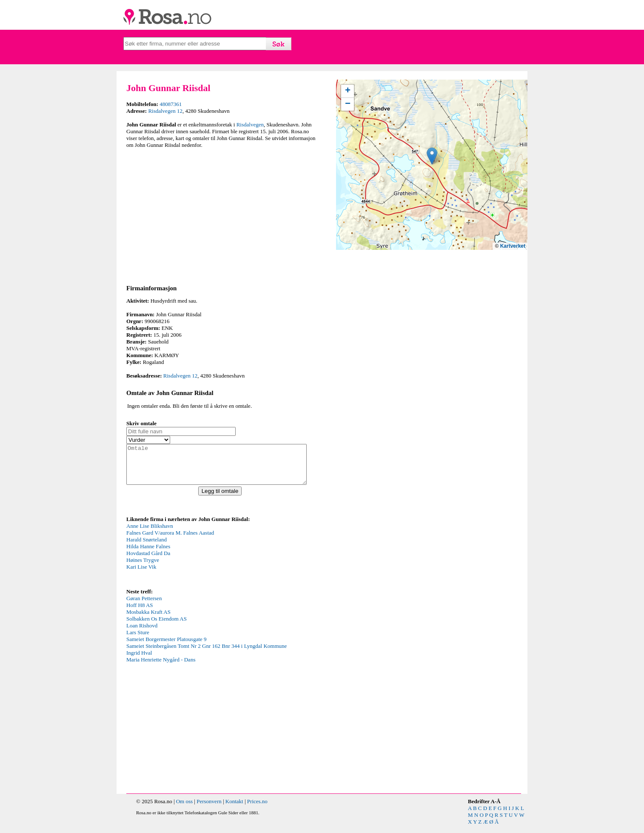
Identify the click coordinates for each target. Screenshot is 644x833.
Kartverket (513, 246)
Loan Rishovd (142, 633)
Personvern (209, 809)
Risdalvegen (250, 125)
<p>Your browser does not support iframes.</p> (190, 562)
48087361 (171, 104)
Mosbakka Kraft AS (148, 620)
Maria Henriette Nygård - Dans (161, 667)
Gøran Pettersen (144, 606)
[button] (432, 156)
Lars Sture (138, 640)
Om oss (184, 809)
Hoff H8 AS (140, 613)
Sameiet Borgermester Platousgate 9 (167, 647)
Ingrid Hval (139, 660)
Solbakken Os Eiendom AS (157, 626)
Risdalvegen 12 (165, 111)
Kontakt (234, 809)
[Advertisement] (222, 215)
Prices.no (257, 809)
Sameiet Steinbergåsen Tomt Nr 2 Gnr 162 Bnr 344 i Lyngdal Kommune (207, 654)
